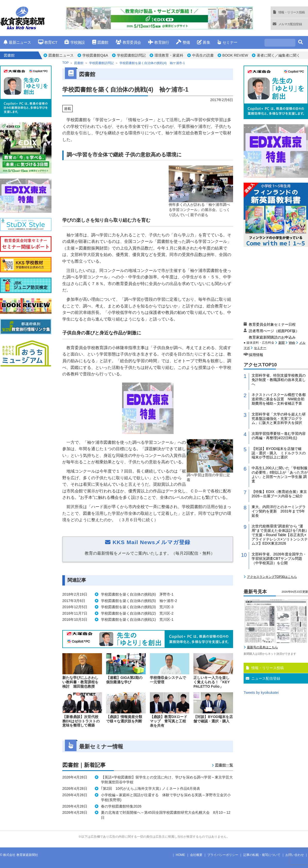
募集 (204, 42)
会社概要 (196, 855)
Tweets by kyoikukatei (261, 693)
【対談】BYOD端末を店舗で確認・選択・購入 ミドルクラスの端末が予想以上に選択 (279, 453)
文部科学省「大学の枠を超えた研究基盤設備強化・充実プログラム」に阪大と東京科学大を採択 (279, 419)
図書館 (100, 42)
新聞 (281, 343)
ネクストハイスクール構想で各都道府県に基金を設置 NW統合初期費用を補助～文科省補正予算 (279, 399)
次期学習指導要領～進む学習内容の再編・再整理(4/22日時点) (279, 436)
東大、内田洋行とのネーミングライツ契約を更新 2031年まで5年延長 (279, 511)
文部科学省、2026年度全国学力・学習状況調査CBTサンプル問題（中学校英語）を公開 (279, 559)
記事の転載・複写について (262, 855)
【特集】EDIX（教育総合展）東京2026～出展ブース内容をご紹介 (279, 494)
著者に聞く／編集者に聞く (278, 55)
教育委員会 (128, 42)
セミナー (227, 42)
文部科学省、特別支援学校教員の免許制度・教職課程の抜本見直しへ (279, 380)
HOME (181, 855)
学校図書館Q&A (95, 55)
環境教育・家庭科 (169, 55)
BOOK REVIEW (235, 55)
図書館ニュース (61, 55)
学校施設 (75, 42)
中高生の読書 (203, 55)
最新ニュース (17, 42)
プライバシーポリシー (223, 855)
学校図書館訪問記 (131, 55)
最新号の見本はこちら (262, 647)
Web (292, 343)
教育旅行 (159, 42)
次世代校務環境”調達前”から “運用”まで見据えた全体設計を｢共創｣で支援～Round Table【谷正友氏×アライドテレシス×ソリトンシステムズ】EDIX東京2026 (280, 535)
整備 (183, 42)
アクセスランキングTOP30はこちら (272, 577)
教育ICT (48, 42)
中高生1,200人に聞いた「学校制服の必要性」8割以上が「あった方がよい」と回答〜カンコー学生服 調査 (280, 474)
